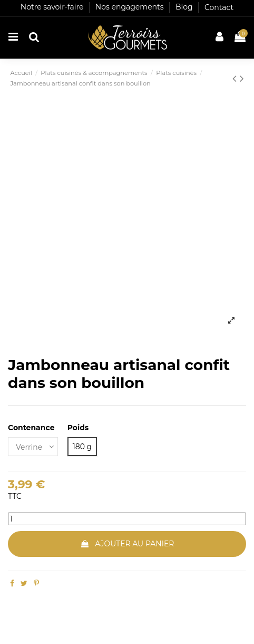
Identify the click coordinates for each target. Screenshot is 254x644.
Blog (185, 7)
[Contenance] (33, 447)
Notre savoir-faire (53, 7)
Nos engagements (130, 7)
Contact (219, 7)
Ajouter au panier (127, 544)
